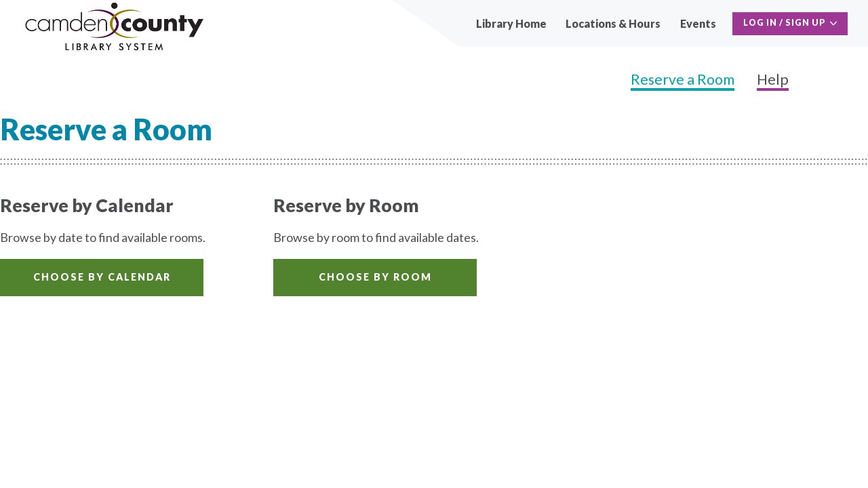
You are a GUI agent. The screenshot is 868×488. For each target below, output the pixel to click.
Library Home (511, 23)
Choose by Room (375, 277)
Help (773, 79)
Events (698, 23)
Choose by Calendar (102, 277)
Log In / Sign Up (785, 23)
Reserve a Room (683, 79)
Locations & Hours (613, 23)
